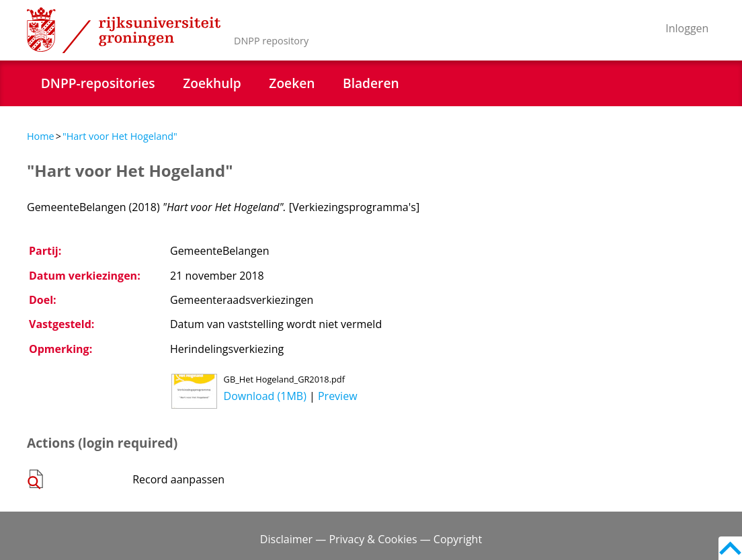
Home (41, 136)
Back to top (730, 548)
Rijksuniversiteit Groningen (124, 30)
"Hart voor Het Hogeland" (120, 136)
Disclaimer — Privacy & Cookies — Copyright (371, 539)
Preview (338, 396)
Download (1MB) (265, 396)
